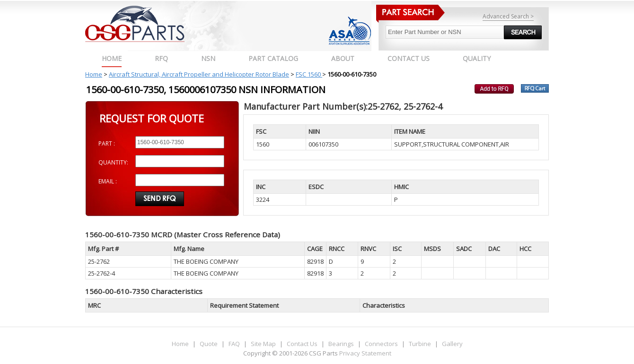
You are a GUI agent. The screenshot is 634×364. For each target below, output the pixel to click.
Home (112, 58)
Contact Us (302, 344)
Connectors (381, 344)
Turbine (420, 344)
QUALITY (477, 58)
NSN (208, 58)
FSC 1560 (309, 74)
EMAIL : (108, 181)
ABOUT (343, 58)
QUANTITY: (113, 162)
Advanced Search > (508, 16)
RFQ (161, 58)
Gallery (452, 344)
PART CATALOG (273, 58)
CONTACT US (409, 58)
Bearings (341, 344)
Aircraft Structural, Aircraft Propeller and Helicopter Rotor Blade (199, 74)
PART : (107, 143)
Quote (209, 344)
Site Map (263, 344)
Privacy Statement (365, 353)
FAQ (234, 344)
